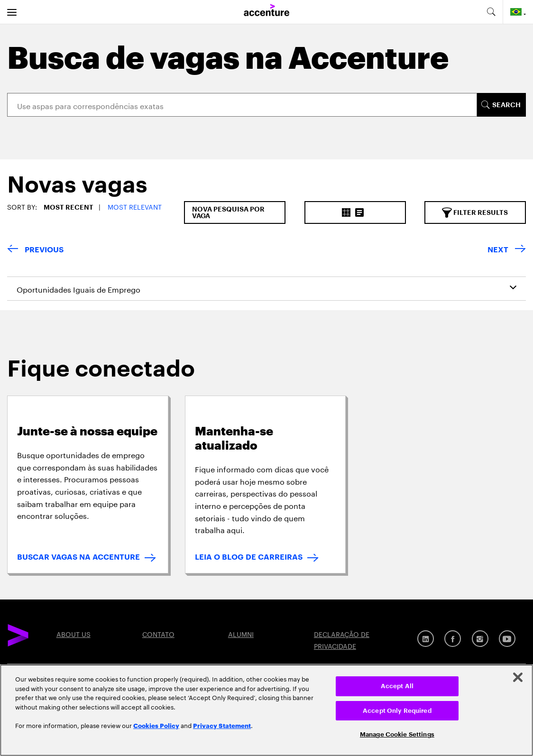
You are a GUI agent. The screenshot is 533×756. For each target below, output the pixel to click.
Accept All (397, 686)
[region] (266, 710)
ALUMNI (241, 634)
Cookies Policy (156, 725)
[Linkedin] (426, 639)
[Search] (242, 105)
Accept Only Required (397, 711)
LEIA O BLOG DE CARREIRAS (249, 557)
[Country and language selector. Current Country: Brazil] (518, 12)
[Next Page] (507, 250)
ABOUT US (74, 634)
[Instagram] (480, 639)
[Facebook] (453, 639)
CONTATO (158, 634)
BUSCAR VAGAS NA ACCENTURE (78, 557)
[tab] (74, 187)
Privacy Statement (222, 725)
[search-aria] (491, 12)
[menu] (12, 12)
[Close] (518, 677)
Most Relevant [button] (135, 206)
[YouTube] (507, 639)
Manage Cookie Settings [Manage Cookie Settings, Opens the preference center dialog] (397, 734)
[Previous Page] (35, 250)
